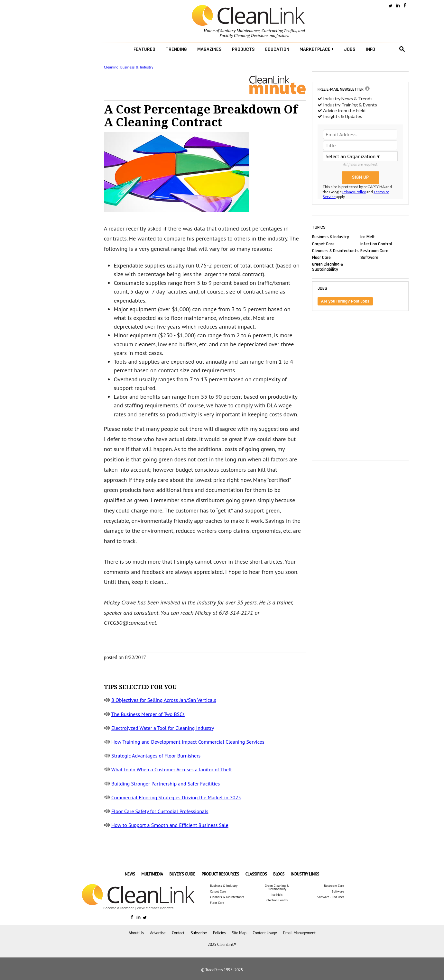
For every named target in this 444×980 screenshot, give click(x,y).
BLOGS (279, 874)
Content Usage (265, 933)
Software (369, 257)
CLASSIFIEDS (256, 874)
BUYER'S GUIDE (182, 874)
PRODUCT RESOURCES (220, 874)
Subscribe (199, 933)
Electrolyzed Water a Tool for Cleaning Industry (163, 728)
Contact (178, 933)
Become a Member (119, 908)
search (402, 49)
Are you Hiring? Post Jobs (345, 301)
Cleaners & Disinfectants (335, 250)
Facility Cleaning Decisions (244, 36)
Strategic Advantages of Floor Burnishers (157, 756)
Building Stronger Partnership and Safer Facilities (166, 784)
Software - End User (331, 897)
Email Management (299, 933)
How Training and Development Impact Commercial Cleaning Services (188, 742)
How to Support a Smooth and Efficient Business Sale (170, 825)
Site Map (239, 933)
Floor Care (321, 257)
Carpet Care (323, 244)
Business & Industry (331, 237)
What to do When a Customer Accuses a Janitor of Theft (172, 769)
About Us (136, 933)
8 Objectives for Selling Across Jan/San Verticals (164, 700)
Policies (219, 933)
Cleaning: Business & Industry (129, 67)
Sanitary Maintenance (240, 31)
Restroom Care (374, 250)
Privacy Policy (354, 192)
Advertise (158, 933)
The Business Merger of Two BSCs (148, 714)
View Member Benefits (155, 908)
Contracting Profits (279, 31)
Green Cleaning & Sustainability (328, 267)
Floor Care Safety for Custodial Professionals (160, 811)
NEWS (130, 874)
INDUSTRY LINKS (305, 874)
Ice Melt (368, 237)
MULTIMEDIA (152, 874)
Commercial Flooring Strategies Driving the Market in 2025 (176, 797)
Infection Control (376, 244)
